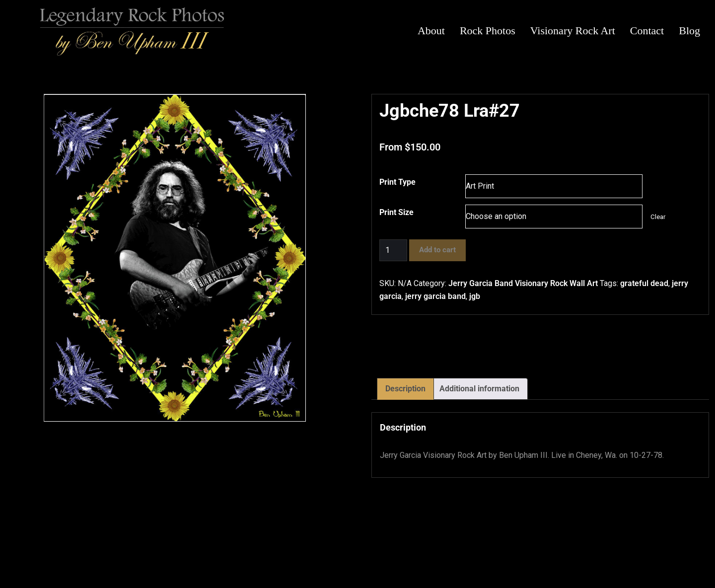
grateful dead (644, 283)
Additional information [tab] (479, 389)
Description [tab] (405, 389)
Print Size (396, 212)
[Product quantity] (393, 250)
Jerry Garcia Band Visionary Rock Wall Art (523, 283)
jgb (475, 296)
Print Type (397, 182)
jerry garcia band (435, 296)
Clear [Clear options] (658, 217)
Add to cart (437, 250)
